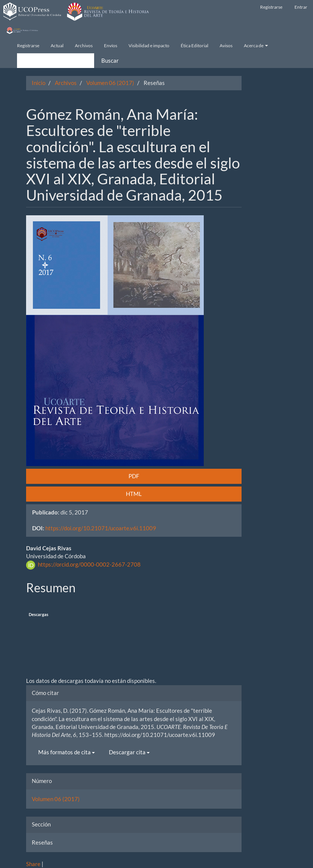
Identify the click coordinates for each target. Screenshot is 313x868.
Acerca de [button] (256, 46)
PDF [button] (134, 476)
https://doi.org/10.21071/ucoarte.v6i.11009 (101, 528)
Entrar (301, 7)
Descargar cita (129, 752)
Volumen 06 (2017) (110, 83)
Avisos (226, 46)
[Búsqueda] (56, 61)
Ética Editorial (194, 46)
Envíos (111, 46)
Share (33, 864)
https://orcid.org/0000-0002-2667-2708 (89, 564)
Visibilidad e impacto (149, 46)
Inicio (39, 83)
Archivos (84, 46)
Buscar (110, 60)
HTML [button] (134, 494)
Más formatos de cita (67, 752)
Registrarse (271, 7)
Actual (57, 46)
